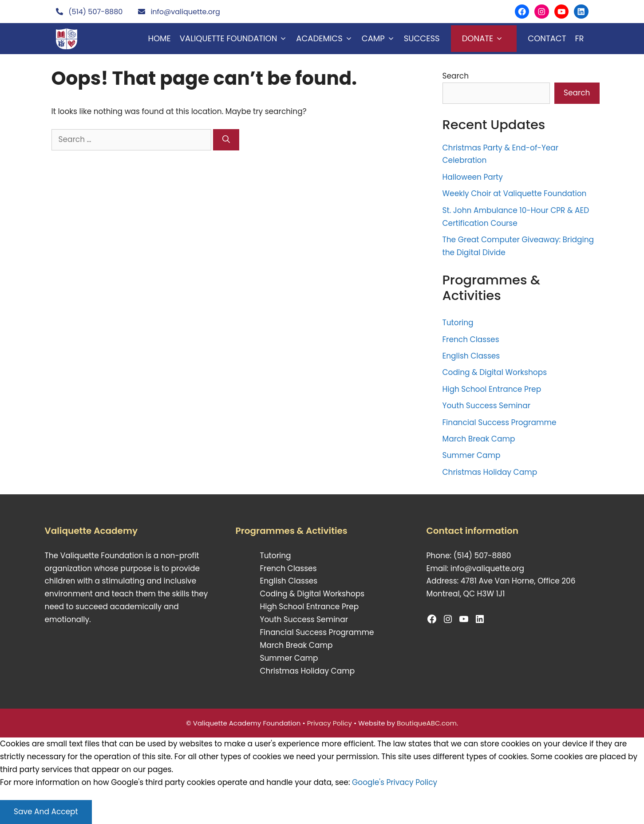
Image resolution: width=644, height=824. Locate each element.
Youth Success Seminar (487, 406)
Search (456, 76)
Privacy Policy (330, 723)
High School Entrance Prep (492, 389)
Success (422, 38)
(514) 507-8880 (95, 12)
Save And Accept (46, 812)
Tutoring (458, 323)
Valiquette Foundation (236, 39)
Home (160, 38)
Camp (381, 39)
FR (579, 38)
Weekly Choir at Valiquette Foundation (515, 193)
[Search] (226, 140)
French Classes (471, 339)
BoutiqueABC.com (427, 723)
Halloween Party (473, 177)
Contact (547, 38)
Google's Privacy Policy (395, 782)
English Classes (471, 356)
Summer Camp (472, 455)
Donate (484, 39)
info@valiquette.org (185, 12)
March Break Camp (479, 439)
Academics (327, 39)
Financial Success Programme (500, 422)
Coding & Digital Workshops (495, 372)
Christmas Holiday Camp (490, 472)
